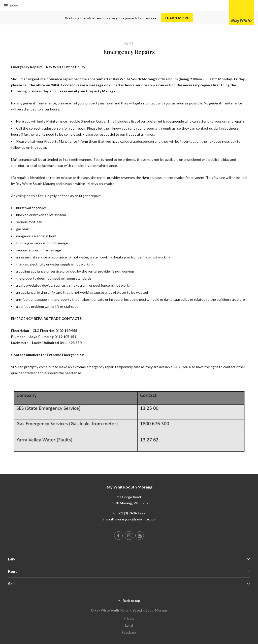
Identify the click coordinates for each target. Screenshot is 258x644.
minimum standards (76, 278)
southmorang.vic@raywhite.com (131, 519)
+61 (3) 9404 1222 (131, 513)
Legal (129, 625)
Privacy (129, 618)
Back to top (132, 601)
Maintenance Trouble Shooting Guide (76, 121)
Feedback (129, 632)
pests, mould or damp (156, 299)
